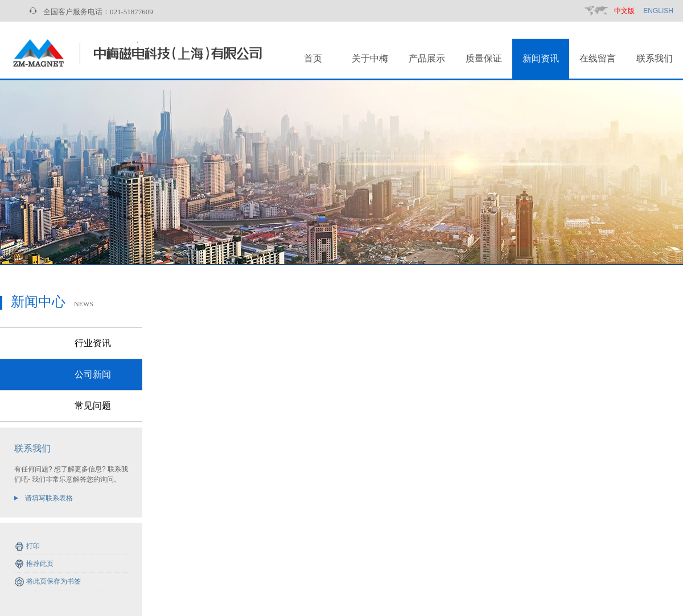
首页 (313, 58)
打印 (33, 546)
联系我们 (655, 58)
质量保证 (484, 58)
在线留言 (598, 58)
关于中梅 (370, 58)
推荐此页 (40, 564)
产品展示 (427, 58)
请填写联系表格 (49, 498)
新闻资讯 (541, 58)
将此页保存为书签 (54, 581)
